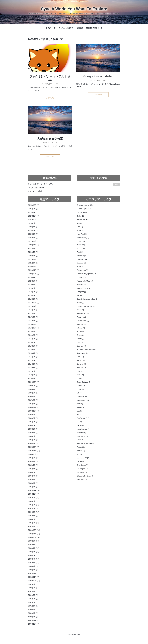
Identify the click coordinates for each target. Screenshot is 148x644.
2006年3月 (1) (33, 436)
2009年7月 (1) (33, 389)
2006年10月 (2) (33, 411)
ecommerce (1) (82, 436)
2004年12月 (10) (34, 490)
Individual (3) (82, 256)
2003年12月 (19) (34, 530)
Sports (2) (80, 303)
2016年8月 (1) (33, 335)
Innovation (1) (82, 480)
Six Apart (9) (81, 364)
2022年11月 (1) (33, 245)
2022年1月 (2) (33, 256)
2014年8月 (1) (33, 360)
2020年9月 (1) (33, 277)
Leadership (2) (82, 397)
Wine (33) (80, 230)
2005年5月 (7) (33, 472)
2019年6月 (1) (33, 285)
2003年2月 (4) (33, 566)
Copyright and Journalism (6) (87, 299)
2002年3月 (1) (33, 595)
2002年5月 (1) (33, 591)
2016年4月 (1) (33, 350)
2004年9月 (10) (33, 498)
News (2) (80, 371)
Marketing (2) (82, 324)
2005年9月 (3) (33, 458)
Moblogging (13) (83, 313)
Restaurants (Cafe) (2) (85, 281)
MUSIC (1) (81, 360)
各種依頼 (80, 28)
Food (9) (80, 267)
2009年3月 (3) (33, 397)
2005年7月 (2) (33, 465)
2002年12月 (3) (33, 573)
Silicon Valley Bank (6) (85, 476)
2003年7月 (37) (33, 548)
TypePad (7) (81, 368)
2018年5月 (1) (33, 295)
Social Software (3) (84, 382)
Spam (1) (80, 389)
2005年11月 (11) (34, 451)
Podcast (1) (81, 447)
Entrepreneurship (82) (85, 205)
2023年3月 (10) (33, 230)
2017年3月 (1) (33, 317)
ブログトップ (51, 28)
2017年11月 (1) (33, 306)
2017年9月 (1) (33, 310)
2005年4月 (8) (33, 476)
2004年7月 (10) (33, 505)
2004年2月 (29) (33, 523)
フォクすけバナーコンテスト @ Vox (41, 184)
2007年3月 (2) (33, 400)
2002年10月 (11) (34, 581)
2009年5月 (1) (33, 393)
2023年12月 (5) (33, 216)
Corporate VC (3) (83, 458)
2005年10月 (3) (33, 454)
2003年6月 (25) (33, 552)
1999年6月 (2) (33, 617)
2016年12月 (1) (33, 324)
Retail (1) (80, 440)
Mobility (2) (81, 451)
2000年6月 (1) (33, 610)
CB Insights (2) (82, 469)
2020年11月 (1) (33, 270)
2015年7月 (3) (33, 353)
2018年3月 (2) (33, 299)
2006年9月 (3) (33, 415)
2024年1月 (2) (33, 212)
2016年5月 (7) (33, 346)
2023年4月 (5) (33, 227)
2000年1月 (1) (33, 613)
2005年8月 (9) (33, 462)
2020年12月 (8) (33, 267)
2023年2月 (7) (33, 234)
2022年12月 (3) (33, 241)
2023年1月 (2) (33, 238)
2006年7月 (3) (33, 422)
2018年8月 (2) (33, 292)
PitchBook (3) (82, 472)
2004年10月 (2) (33, 494)
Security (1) (81, 425)
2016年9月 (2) (33, 332)
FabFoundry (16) (83, 418)
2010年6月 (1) (33, 375)
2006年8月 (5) (33, 418)
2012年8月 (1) (33, 368)
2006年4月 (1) (33, 433)
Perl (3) (80, 295)
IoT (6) (79, 422)
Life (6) (79, 393)
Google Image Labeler (98, 76)
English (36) (81, 277)
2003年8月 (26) (33, 545)
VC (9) (79, 454)
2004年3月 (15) (33, 519)
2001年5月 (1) (33, 602)
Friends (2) (81, 386)
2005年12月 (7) (33, 447)
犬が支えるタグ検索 (50, 139)
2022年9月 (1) (33, 248)
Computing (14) (82, 292)
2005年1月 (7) (33, 487)
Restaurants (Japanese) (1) (87, 274)
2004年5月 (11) (33, 512)
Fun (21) (80, 252)
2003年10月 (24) (34, 537)
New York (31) (82, 234)
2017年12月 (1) (33, 303)
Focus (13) (81, 241)
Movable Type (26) (84, 288)
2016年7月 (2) (33, 339)
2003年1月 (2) (33, 570)
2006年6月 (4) (33, 425)
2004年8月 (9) (33, 501)
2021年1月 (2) (33, 263)
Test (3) (80, 223)
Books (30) (81, 248)
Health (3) (80, 339)
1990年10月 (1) (33, 624)
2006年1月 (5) (33, 443)
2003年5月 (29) (33, 555)
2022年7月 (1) (33, 252)
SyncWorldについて (66, 28)
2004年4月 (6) (33, 516)
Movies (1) (81, 407)
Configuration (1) (83, 321)
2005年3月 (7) (33, 480)
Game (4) (80, 357)
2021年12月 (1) (33, 259)
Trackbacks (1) (82, 353)
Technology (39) (83, 220)
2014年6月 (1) (33, 364)
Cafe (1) (80, 342)
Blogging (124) (82, 259)
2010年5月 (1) (33, 378)
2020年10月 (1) (33, 274)
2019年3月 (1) (33, 288)
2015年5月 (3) (33, 357)
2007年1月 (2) (33, 404)
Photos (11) (81, 332)
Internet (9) (81, 328)
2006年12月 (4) (33, 407)
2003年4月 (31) (33, 559)
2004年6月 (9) (33, 508)
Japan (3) (80, 310)
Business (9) (81, 346)
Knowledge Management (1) (87, 350)
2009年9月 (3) (33, 386)
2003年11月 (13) (34, 534)
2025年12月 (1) (33, 205)
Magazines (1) (82, 285)
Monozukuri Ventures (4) (86, 443)
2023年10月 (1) (33, 220)
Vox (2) (80, 411)
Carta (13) (81, 462)
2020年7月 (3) (33, 281)
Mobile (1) (81, 404)
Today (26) (81, 216)
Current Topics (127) (84, 209)
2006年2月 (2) (33, 440)
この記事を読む (50, 98)
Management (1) (83, 400)
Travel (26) (81, 245)
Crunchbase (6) (82, 465)
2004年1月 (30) (33, 527)
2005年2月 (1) (33, 483)
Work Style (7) (82, 433)
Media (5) (80, 375)
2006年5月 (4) (33, 429)
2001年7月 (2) (33, 599)
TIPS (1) (80, 415)
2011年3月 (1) (33, 371)
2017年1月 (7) (33, 321)
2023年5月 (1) (33, 223)
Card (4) (80, 227)
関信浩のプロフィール (94, 28)
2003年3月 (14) (33, 563)
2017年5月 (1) (33, 313)
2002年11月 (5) (33, 577)
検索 (116, 185)
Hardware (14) (82, 212)
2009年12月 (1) (33, 382)
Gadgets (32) (82, 263)
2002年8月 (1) (33, 588)
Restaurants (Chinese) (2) (86, 306)
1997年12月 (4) (33, 620)
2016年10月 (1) (33, 328)
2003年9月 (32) (33, 541)
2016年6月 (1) (33, 342)
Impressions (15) (83, 238)
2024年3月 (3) (33, 209)
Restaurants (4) (82, 270)
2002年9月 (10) (33, 584)
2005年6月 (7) (33, 469)
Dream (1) (81, 335)
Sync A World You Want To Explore (74, 9)
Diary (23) (80, 378)
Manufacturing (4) (83, 429)
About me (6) (82, 317)
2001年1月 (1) (33, 606)
